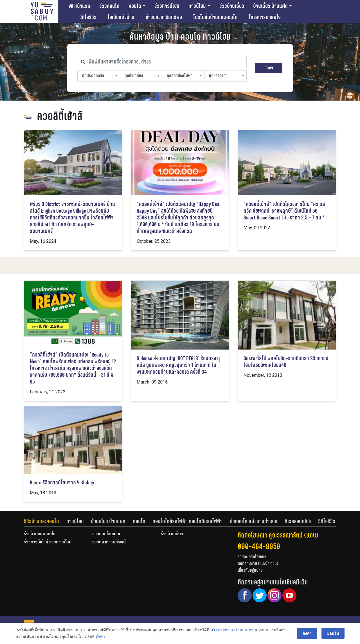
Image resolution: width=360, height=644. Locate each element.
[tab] (45, 521)
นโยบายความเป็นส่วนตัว (232, 630)
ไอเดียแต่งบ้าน (121, 17)
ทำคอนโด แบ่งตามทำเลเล (254, 521)
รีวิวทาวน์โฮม (167, 6)
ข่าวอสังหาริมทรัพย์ (164, 17)
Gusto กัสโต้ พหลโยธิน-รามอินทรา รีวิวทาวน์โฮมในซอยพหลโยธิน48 (286, 362)
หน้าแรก (79, 6)
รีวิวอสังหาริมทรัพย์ (109, 542)
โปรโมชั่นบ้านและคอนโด (215, 17)
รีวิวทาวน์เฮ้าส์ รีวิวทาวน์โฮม (48, 542)
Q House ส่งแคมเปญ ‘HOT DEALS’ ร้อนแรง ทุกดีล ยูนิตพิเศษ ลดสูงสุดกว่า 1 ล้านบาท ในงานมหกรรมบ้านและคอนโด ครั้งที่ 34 (178, 365)
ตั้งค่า (100, 637)
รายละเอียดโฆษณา (252, 557)
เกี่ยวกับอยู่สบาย (250, 570)
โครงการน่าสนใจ (265, 17)
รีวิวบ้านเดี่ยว (232, 6)
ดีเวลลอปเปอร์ (298, 521)
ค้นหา (269, 68)
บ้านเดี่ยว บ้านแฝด (270, 6)
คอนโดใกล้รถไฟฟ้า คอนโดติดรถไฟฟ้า (187, 521)
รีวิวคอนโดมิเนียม (107, 534)
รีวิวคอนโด (109, 6)
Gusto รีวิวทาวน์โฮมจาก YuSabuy (62, 483)
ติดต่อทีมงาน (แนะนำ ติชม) (258, 563)
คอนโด (135, 6)
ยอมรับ (333, 633)
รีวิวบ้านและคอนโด (41, 521)
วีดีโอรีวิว (88, 17)
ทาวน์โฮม (197, 6)
